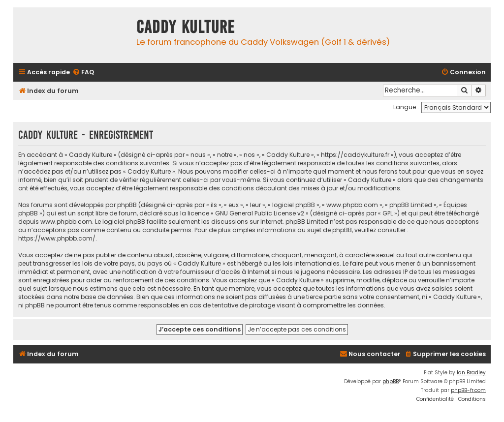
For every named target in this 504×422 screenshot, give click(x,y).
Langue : (406, 107)
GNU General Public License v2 (260, 213)
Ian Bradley (471, 373)
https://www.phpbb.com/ (57, 238)
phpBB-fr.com (468, 390)
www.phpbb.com (66, 222)
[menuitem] (83, 73)
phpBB (391, 381)
